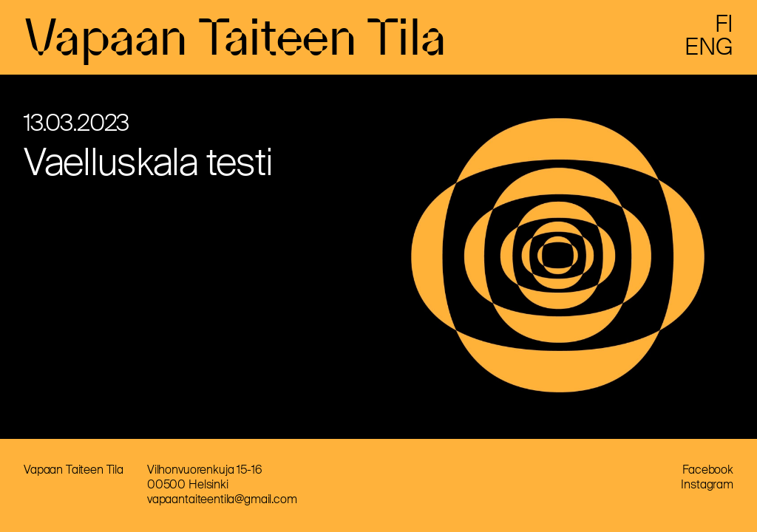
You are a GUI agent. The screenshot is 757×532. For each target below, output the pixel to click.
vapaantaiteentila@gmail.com (222, 499)
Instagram (707, 484)
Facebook (708, 470)
